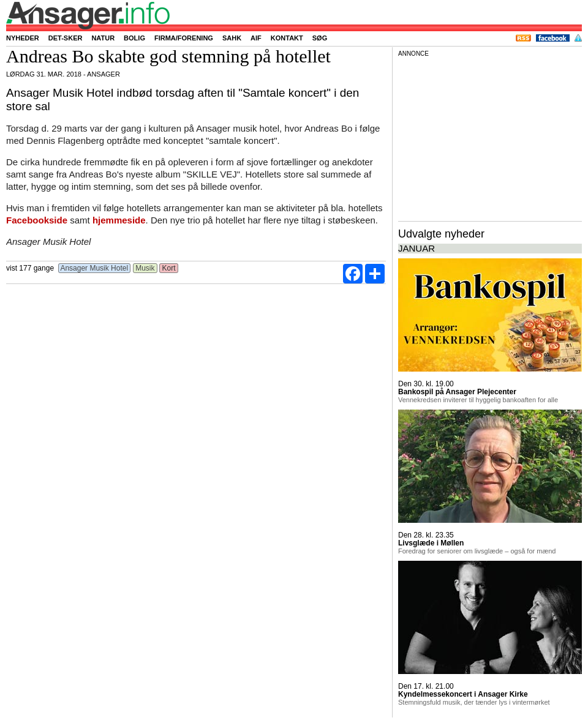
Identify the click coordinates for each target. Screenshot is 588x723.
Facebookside (37, 220)
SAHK (232, 38)
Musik (145, 268)
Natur (103, 38)
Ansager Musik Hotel (95, 268)
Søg (320, 38)
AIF (256, 38)
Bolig (134, 38)
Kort (169, 268)
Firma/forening (184, 38)
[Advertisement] (490, 137)
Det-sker (66, 38)
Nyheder (23, 38)
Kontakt (287, 38)
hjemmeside (119, 220)
